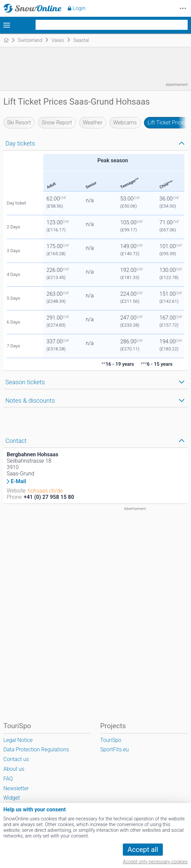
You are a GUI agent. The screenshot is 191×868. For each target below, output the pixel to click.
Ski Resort (19, 123)
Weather (93, 123)
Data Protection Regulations (36, 749)
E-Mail (18, 481)
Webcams (125, 123)
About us (14, 769)
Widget (12, 798)
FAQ (8, 779)
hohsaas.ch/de (45, 491)
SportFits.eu (114, 749)
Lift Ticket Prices (167, 123)
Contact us (16, 759)
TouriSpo (111, 740)
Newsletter (16, 788)
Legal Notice (18, 740)
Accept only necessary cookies (155, 862)
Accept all (143, 850)
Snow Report (57, 123)
